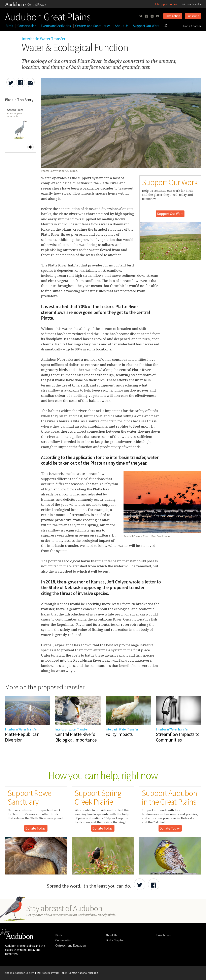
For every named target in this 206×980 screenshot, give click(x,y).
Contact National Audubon (83, 973)
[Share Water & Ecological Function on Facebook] (21, 82)
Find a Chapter (192, 26)
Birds (9, 26)
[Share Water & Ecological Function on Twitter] (11, 82)
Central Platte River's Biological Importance (76, 737)
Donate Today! (36, 828)
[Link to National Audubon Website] (14, 5)
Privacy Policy (59, 973)
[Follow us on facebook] (146, 16)
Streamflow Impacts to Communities (178, 737)
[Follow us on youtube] (158, 16)
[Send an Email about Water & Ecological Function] (30, 82)
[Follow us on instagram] (152, 16)
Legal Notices (42, 973)
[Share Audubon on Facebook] (154, 884)
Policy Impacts (119, 734)
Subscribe (193, 16)
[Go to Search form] (166, 26)
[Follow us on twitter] (141, 16)
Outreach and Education (71, 945)
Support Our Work (146, 26)
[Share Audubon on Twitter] (140, 884)
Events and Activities (56, 26)
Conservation (27, 26)
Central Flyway (37, 5)
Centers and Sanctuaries (93, 26)
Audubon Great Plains (48, 16)
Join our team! (190, 4)
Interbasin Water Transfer (44, 39)
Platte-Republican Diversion (22, 737)
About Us (122, 26)
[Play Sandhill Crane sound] (31, 147)
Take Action (173, 16)
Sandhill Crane (15, 110)
